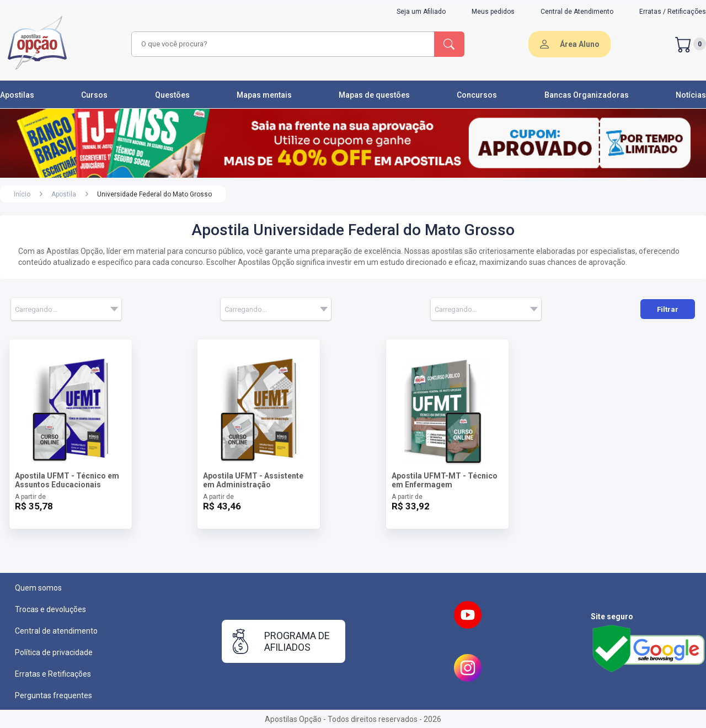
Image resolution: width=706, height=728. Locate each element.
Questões (172, 95)
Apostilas (17, 95)
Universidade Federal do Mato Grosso (154, 194)
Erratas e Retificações (53, 674)
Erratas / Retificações (673, 12)
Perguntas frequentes (54, 695)
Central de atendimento (56, 631)
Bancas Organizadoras (587, 95)
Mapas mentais (264, 95)
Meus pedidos (493, 12)
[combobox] (281, 44)
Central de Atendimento (577, 12)
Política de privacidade (54, 652)
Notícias (691, 95)
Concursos (477, 95)
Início (22, 194)
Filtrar (668, 309)
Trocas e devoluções (50, 609)
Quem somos (38, 588)
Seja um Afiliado (421, 12)
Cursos (94, 95)
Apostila (64, 194)
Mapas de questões (374, 95)
